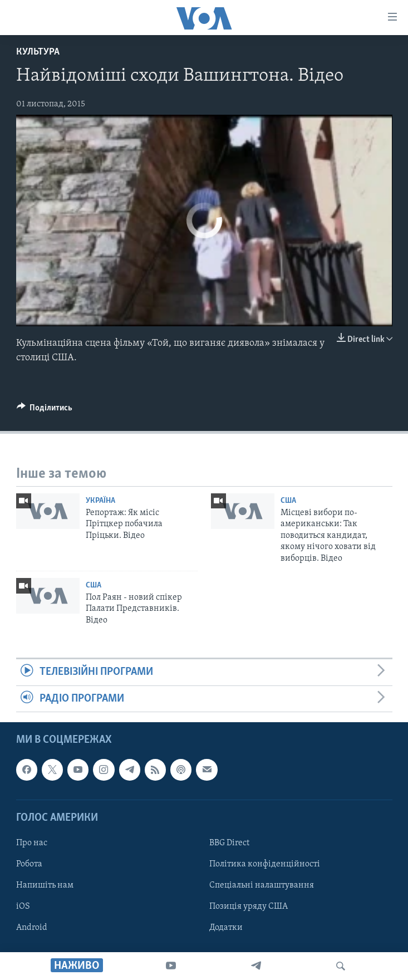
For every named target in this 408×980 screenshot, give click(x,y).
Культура (38, 52)
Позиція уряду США (249, 906)
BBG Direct (229, 843)
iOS (23, 906)
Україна (100, 501)
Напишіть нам (45, 885)
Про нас (32, 843)
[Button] (45, 410)
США (288, 501)
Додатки (226, 928)
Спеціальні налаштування (262, 885)
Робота (29, 864)
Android (32, 928)
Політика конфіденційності (265, 864)
